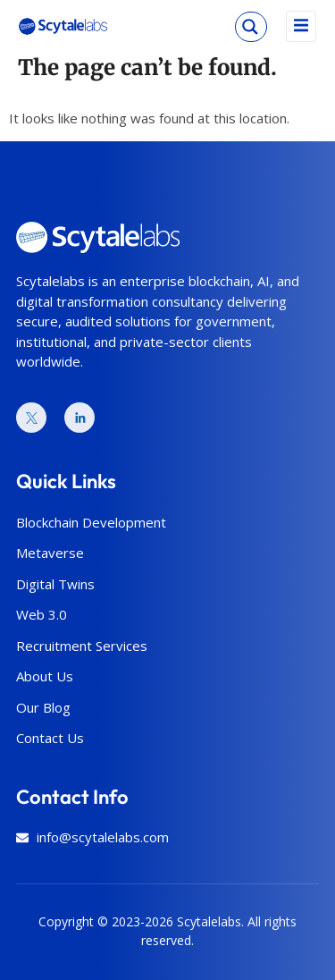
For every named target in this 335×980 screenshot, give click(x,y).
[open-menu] (301, 26)
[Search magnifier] (250, 27)
